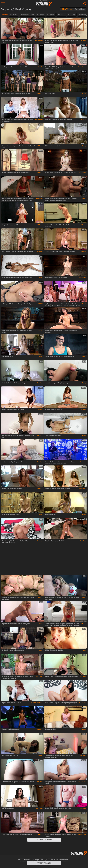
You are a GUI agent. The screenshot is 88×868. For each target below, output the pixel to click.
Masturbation (28, 15)
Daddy (51, 15)
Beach (41, 15)
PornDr (40, 67)
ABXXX (40, 304)
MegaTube (82, 703)
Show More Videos (44, 840)
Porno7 (44, 4)
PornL (84, 199)
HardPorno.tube (37, 703)
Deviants (83, 755)
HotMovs (39, 199)
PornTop (83, 650)
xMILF (84, 304)
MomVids (39, 676)
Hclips (40, 624)
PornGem (82, 172)
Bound (14, 15)
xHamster (82, 462)
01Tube (40, 251)
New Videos (67, 9)
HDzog (83, 41)
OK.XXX (40, 436)
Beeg (84, 93)
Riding (72, 15)
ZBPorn (40, 93)
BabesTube (39, 41)
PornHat (40, 383)
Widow (62, 15)
